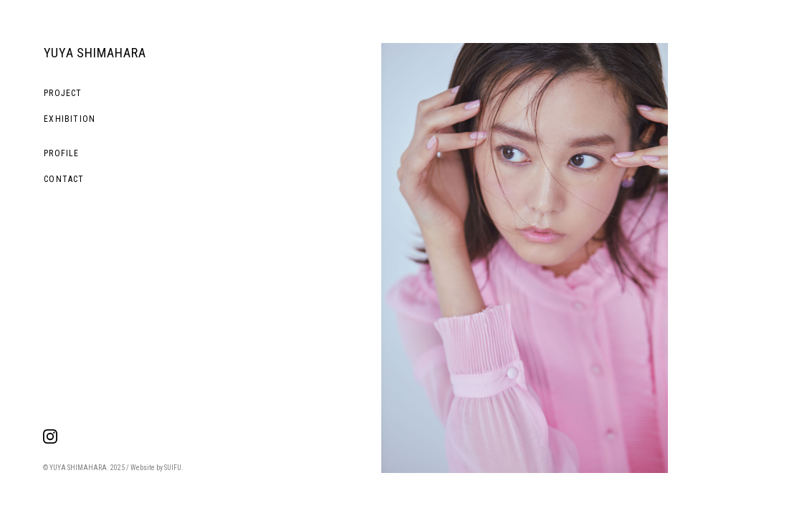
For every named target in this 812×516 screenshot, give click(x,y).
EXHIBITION (70, 119)
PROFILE (61, 153)
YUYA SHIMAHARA (95, 53)
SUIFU (173, 468)
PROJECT (63, 93)
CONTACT (64, 179)
